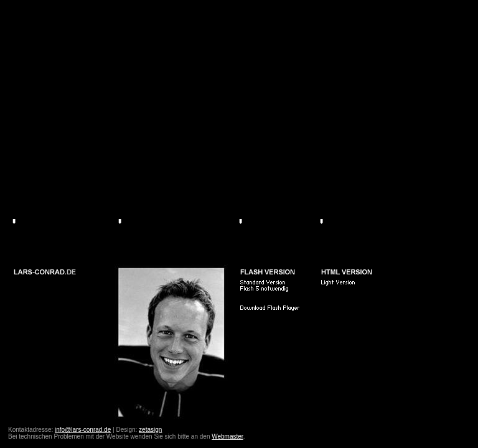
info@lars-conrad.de (83, 430)
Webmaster (227, 436)
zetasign (150, 430)
